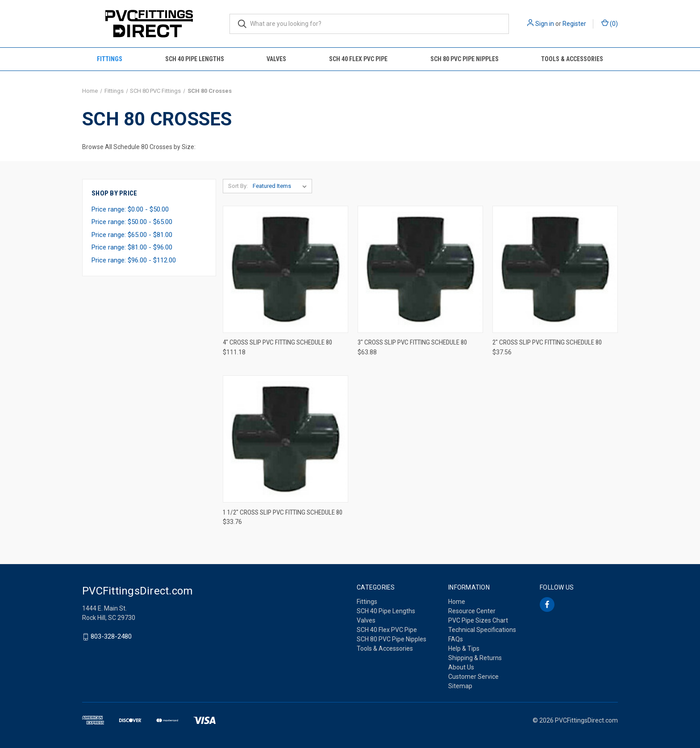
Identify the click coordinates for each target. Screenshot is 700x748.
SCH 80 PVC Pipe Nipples (465, 59)
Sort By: (238, 186)
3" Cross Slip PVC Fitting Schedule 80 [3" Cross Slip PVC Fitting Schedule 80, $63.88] (412, 342)
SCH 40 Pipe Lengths (195, 59)
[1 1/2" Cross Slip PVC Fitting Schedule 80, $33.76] (285, 439)
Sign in (545, 24)
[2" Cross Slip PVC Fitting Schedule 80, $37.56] (555, 269)
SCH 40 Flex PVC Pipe (358, 59)
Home (457, 602)
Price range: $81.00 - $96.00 (132, 247)
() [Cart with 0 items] (610, 23)
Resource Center (472, 611)
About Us (461, 667)
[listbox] (281, 186)
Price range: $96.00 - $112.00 (134, 260)
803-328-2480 (111, 637)
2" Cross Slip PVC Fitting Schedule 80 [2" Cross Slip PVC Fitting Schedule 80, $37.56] (547, 342)
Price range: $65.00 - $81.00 (132, 235)
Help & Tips (464, 648)
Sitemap (460, 686)
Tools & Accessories (572, 59)
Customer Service (473, 677)
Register (574, 24)
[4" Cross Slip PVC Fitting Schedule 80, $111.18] (285, 269)
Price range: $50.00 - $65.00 (132, 222)
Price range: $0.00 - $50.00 (130, 209)
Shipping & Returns (475, 658)
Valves (276, 59)
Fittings (110, 59)
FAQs (456, 639)
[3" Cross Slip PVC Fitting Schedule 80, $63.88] (420, 269)
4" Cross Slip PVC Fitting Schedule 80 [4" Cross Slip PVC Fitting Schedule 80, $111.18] (277, 342)
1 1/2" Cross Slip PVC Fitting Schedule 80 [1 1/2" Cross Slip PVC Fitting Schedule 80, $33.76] (283, 512)
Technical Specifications (482, 630)
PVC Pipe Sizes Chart (478, 620)
